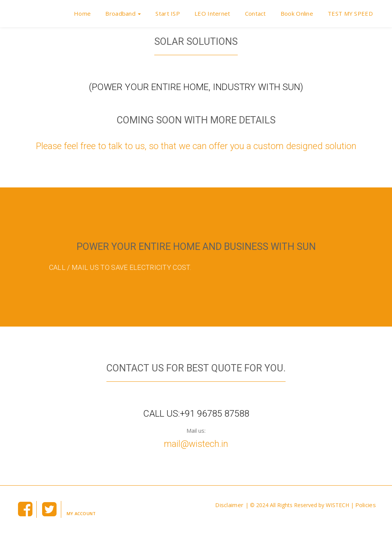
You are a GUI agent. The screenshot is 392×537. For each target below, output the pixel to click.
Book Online (297, 13)
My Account (81, 513)
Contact (256, 13)
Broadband (123, 13)
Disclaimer (230, 505)
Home (82, 13)
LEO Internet (212, 13)
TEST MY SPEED (350, 13)
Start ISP (168, 13)
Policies (366, 505)
